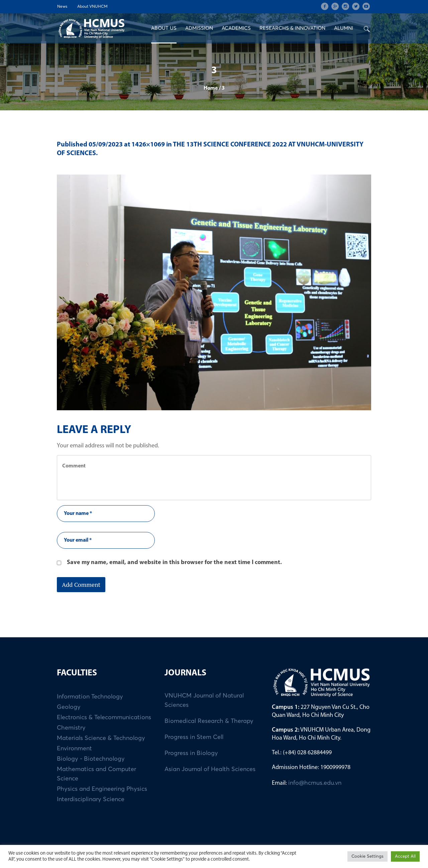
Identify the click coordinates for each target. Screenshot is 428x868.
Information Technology (90, 697)
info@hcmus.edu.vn (315, 783)
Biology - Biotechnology (91, 759)
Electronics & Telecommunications (104, 718)
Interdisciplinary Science (91, 799)
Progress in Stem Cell (194, 737)
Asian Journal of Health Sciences (210, 769)
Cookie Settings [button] (367, 856)
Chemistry (71, 728)
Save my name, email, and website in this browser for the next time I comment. (174, 563)
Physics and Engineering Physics (102, 789)
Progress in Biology (191, 753)
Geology (69, 707)
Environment (74, 749)
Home (211, 88)
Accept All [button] (405, 856)
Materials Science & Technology (101, 738)
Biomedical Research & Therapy (209, 721)
